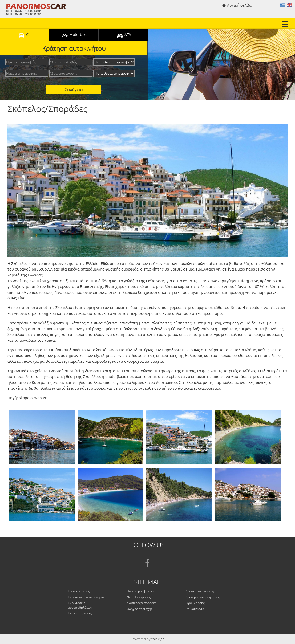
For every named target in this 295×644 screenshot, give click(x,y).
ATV (123, 35)
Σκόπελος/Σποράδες (142, 603)
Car (25, 35)
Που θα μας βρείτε (140, 591)
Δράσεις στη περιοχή (201, 591)
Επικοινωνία (195, 609)
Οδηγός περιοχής (140, 609)
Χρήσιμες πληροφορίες (203, 597)
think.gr (157, 639)
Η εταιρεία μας (79, 591)
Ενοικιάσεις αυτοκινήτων (87, 597)
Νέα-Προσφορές (139, 597)
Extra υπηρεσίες (80, 613)
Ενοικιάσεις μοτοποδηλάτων (80, 605)
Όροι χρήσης (195, 603)
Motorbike (74, 35)
